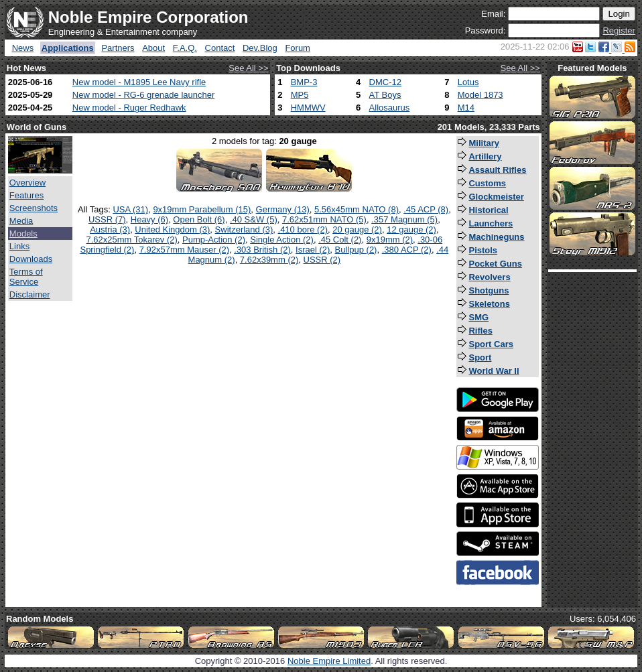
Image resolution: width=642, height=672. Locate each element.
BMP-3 (304, 82)
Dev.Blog (260, 48)
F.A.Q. (185, 48)
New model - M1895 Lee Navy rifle (139, 82)
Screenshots (34, 208)
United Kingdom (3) (172, 229)
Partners (118, 48)
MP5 (300, 95)
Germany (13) (283, 209)
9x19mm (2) (390, 240)
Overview (27, 183)
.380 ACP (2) (407, 250)
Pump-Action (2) (214, 240)
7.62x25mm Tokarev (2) (132, 240)
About (153, 48)
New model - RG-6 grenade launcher (143, 95)
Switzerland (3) (244, 229)
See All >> (248, 68)
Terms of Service (26, 277)
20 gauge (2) (357, 229)
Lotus (468, 82)
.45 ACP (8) (426, 209)
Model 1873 (480, 95)
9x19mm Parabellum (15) (202, 209)
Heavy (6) (149, 219)
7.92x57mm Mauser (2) (184, 250)
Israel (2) (313, 250)
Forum (298, 48)
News (23, 48)
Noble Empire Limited (329, 661)
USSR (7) (107, 219)
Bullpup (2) (356, 250)
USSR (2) (322, 260)
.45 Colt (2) (340, 240)
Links (19, 246)
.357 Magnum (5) (404, 219)
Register (619, 30)
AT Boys (385, 95)
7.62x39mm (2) (269, 260)
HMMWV (308, 108)
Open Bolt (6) (199, 219)
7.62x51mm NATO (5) (324, 219)
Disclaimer (30, 294)
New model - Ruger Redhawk (129, 108)
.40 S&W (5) (254, 219)
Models (23, 233)
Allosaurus (390, 108)
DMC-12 (385, 82)
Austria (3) (110, 229)
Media (21, 221)
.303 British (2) (262, 250)
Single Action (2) (282, 240)
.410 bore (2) (303, 229)
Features (26, 195)
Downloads (31, 259)
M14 (466, 108)
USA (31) (130, 209)
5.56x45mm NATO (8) (357, 209)
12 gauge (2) (411, 229)
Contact (220, 48)
